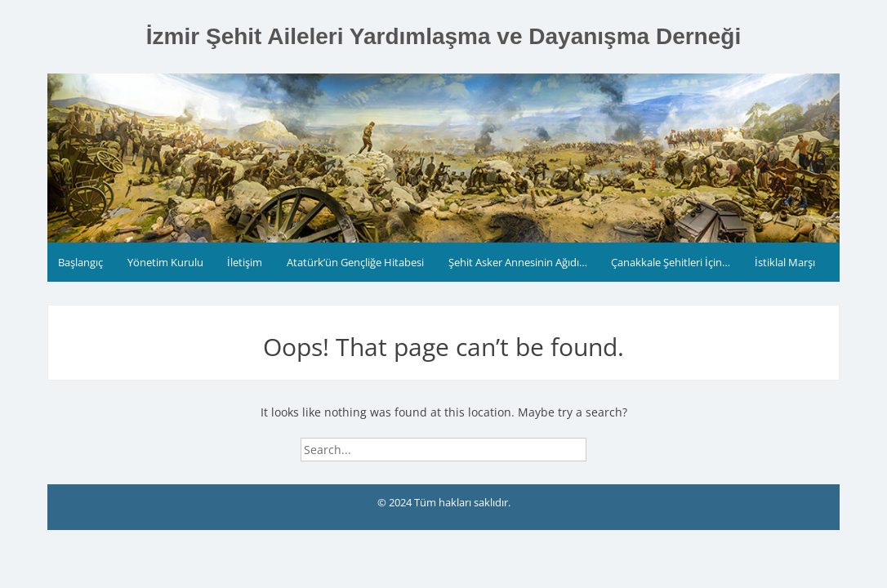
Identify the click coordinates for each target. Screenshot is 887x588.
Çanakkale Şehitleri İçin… (671, 262)
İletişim (245, 262)
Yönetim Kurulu (165, 262)
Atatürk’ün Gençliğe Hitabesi (355, 262)
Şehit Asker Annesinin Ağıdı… (518, 262)
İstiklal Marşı (785, 262)
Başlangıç (80, 262)
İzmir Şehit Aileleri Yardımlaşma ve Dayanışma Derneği (443, 36)
